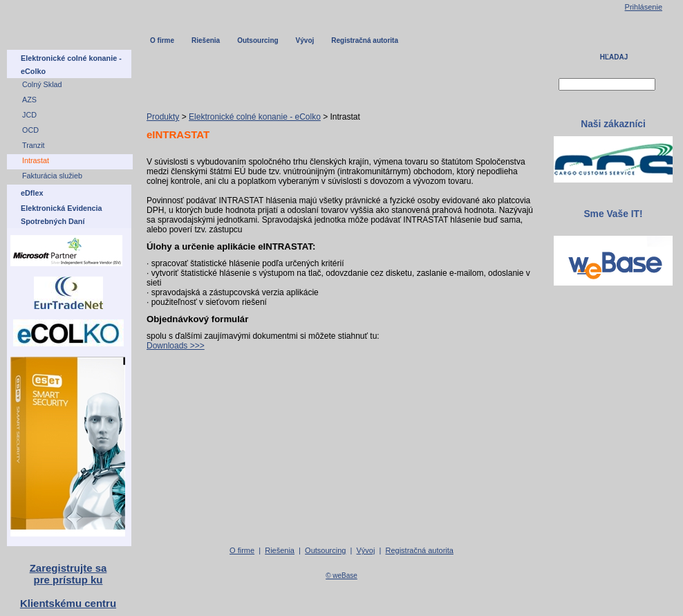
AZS (29, 100)
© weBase (341, 576)
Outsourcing (258, 40)
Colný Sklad (42, 84)
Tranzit (34, 145)
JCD (29, 115)
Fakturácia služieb (52, 176)
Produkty (163, 117)
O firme (162, 40)
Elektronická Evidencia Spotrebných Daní (62, 215)
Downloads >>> (176, 346)
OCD (30, 130)
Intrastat (36, 160)
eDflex (32, 193)
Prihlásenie (644, 7)
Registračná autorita (365, 40)
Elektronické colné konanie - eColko (255, 117)
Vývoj (305, 40)
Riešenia (206, 40)
